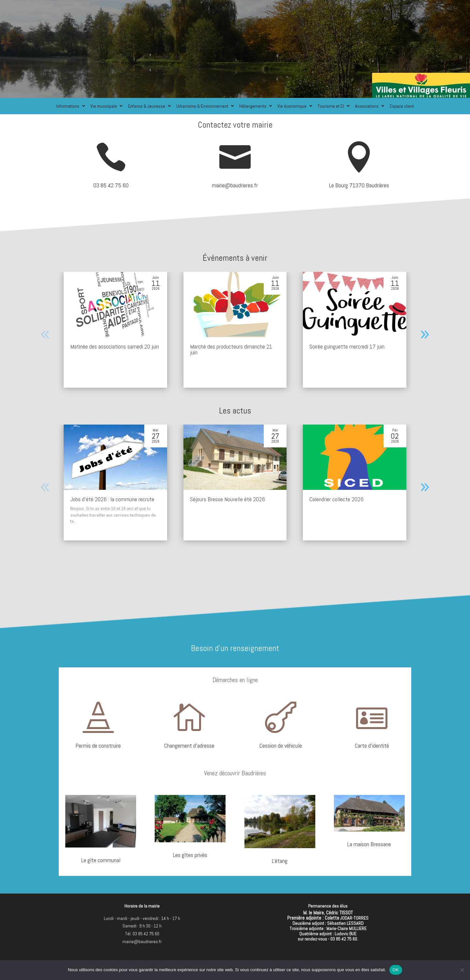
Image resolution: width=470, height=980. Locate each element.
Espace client (402, 106)
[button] (425, 334)
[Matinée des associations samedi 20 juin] (115, 304)
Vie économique (292, 106)
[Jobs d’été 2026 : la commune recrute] (115, 457)
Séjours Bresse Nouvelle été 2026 (227, 499)
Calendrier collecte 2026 (337, 499)
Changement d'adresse (189, 746)
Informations (68, 106)
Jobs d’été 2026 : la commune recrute (112, 499)
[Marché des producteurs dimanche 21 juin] (235, 304)
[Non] (462, 970)
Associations (367, 106)
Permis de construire (98, 746)
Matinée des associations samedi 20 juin (115, 346)
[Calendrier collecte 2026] (355, 457)
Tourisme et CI (331, 106)
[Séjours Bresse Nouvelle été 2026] (235, 457)
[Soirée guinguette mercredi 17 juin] (355, 304)
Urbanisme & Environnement (202, 106)
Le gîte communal (101, 860)
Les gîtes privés (190, 855)
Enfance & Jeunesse (147, 106)
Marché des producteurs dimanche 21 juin (231, 349)
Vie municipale (104, 106)
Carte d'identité (372, 746)
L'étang (280, 861)
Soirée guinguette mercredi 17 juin (347, 346)
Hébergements (253, 106)
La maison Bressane (369, 844)
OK (396, 970)
